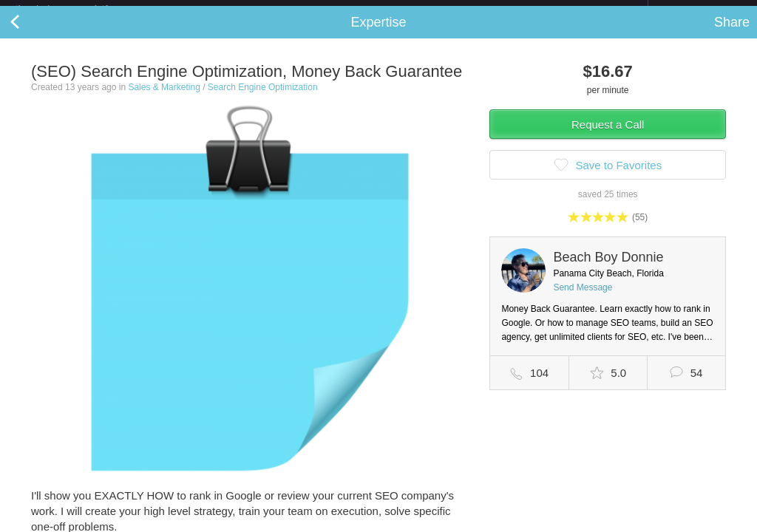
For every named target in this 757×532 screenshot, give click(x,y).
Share (732, 34)
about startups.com (700, 10)
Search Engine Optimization (263, 99)
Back (30, 34)
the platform (77, 8)
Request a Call (608, 136)
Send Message (583, 299)
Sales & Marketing (164, 99)
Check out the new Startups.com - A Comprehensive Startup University (488, 10)
